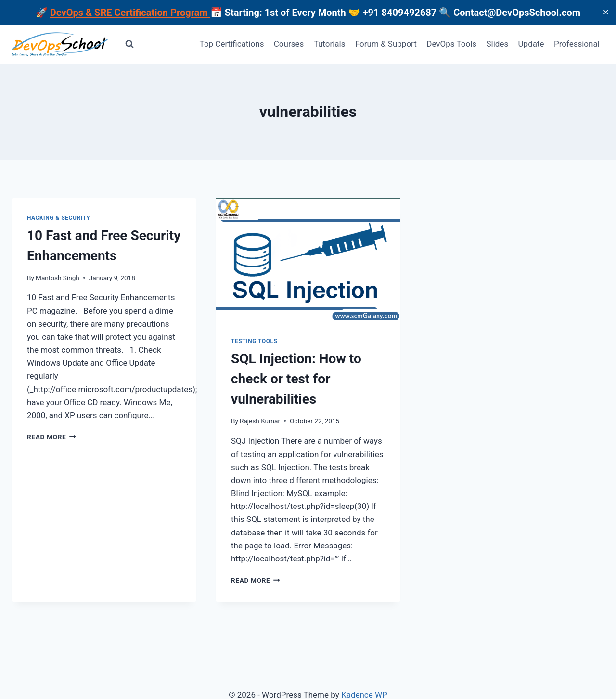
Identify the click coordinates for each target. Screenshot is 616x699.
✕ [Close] (606, 12)
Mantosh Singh (58, 278)
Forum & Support (386, 44)
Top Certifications (232, 44)
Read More (51, 437)
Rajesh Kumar (260, 421)
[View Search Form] (129, 44)
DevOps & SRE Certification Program (130, 13)
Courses (289, 44)
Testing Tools (254, 341)
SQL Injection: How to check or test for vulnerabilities (296, 379)
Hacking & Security (59, 218)
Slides (497, 44)
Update (531, 44)
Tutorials (330, 44)
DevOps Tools (451, 44)
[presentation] (308, 260)
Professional (577, 44)
